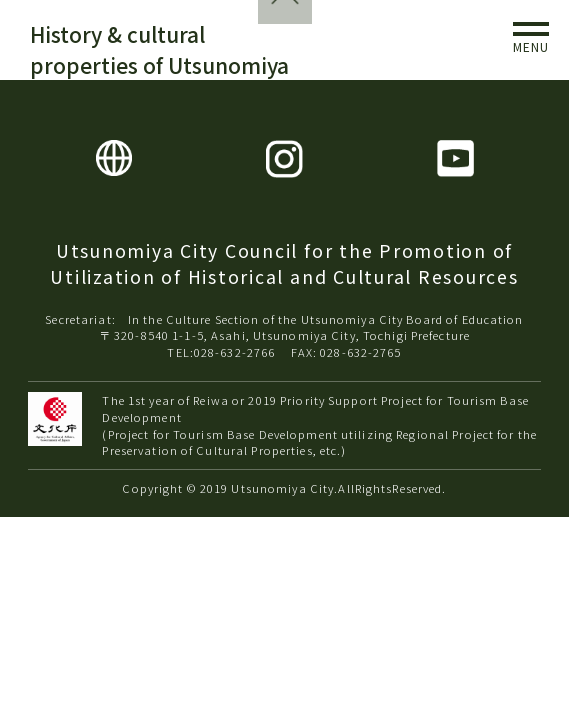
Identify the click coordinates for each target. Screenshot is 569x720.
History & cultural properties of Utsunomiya (159, 49)
